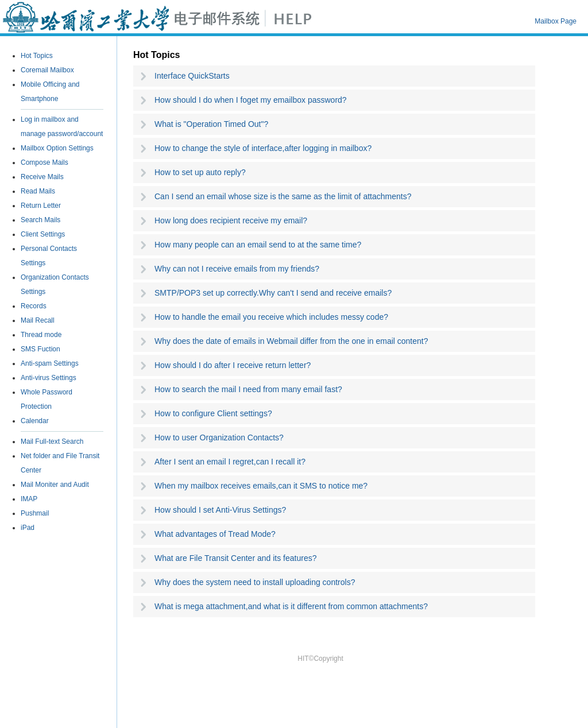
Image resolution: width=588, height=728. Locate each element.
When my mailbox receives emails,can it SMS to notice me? (261, 486)
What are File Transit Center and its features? (235, 558)
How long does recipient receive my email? (231, 220)
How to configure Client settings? (213, 413)
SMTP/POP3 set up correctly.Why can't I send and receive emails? (273, 293)
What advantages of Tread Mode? (215, 534)
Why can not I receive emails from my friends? (237, 269)
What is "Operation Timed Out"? (211, 124)
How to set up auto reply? (200, 172)
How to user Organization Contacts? (219, 437)
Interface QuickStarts (192, 76)
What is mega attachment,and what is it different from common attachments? (291, 606)
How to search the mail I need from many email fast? (248, 389)
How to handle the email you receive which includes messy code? (271, 317)
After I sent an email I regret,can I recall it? (230, 462)
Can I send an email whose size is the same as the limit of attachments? (283, 196)
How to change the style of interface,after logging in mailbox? (263, 148)
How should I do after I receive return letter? (233, 365)
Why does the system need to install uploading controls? (255, 582)
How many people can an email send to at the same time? (258, 245)
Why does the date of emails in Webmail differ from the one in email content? (291, 341)
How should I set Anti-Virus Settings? (220, 510)
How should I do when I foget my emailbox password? (251, 100)
